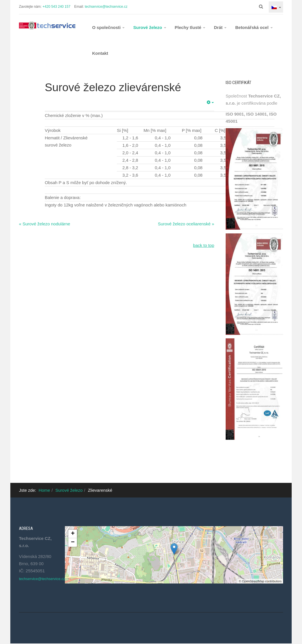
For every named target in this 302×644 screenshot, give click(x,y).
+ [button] (73, 534)
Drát (220, 27)
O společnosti (108, 27)
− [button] (73, 542)
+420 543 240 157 (56, 7)
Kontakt (100, 53)
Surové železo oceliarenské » (186, 224)
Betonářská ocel (254, 27)
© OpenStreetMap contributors (260, 581)
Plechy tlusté (190, 27)
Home (44, 490)
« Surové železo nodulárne (44, 224)
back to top (204, 245)
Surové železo (150, 27)
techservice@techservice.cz (106, 7)
